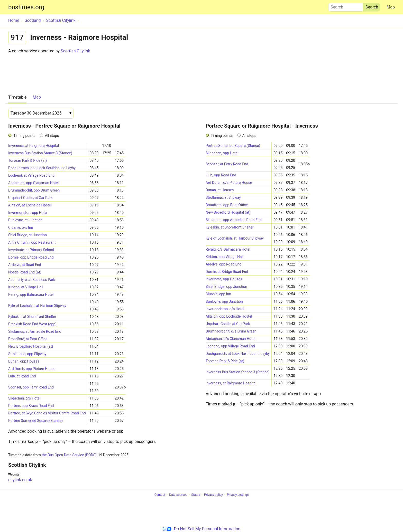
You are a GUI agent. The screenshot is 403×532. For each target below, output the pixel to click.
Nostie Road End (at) (25, 272)
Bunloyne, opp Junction (224, 301)
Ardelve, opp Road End (223, 264)
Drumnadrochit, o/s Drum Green (231, 331)
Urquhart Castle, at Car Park (30, 198)
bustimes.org (26, 7)
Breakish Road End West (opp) (32, 324)
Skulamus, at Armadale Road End (35, 331)
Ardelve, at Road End (25, 265)
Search (346, 6)
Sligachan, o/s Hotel (24, 398)
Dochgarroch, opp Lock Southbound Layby (42, 168)
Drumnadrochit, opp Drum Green (34, 190)
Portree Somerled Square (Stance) (35, 421)
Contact (160, 495)
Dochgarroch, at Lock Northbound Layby (238, 354)
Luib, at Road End (22, 376)
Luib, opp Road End (221, 175)
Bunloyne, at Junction (25, 220)
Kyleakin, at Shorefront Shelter (32, 317)
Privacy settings (238, 495)
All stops (52, 136)
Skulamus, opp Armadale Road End (234, 220)
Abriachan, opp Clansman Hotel (33, 183)
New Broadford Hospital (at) (31, 346)
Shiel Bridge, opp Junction (226, 287)
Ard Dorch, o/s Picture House (229, 183)
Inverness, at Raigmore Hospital (34, 146)
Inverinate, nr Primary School (31, 250)
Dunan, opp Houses (24, 361)
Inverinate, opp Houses (224, 279)
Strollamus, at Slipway (223, 197)
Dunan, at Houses (220, 190)
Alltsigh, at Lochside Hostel (30, 205)
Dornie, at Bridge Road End (227, 272)
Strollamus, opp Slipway (27, 354)
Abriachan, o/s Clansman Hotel (230, 339)
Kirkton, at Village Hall (26, 287)
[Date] (41, 113)
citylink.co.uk (20, 480)
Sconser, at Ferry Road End (227, 164)
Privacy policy (213, 495)
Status (196, 495)
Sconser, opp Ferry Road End (31, 387)
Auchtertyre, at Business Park (32, 280)
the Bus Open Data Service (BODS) (69, 455)
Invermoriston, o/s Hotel (225, 309)
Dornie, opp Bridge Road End (31, 257)
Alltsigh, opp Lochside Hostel (229, 316)
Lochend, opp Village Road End (230, 346)
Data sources (178, 495)
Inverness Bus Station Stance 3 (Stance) (40, 153)
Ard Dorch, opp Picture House (32, 369)
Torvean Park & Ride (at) (28, 160)
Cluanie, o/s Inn (21, 227)
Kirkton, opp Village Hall (225, 257)
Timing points (24, 136)
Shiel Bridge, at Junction (28, 235)
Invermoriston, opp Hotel (28, 213)
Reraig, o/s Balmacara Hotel (228, 249)
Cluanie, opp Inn (218, 294)
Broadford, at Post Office (28, 339)
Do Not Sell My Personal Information (201, 529)
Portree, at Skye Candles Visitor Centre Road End (47, 413)
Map (391, 7)
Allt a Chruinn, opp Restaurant (32, 242)
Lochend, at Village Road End (31, 175)
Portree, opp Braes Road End (31, 406)
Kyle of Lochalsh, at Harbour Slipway (37, 306)
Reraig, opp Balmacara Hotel (31, 294)
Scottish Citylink (75, 51)
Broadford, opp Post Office (227, 205)
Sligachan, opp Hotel (222, 153)
